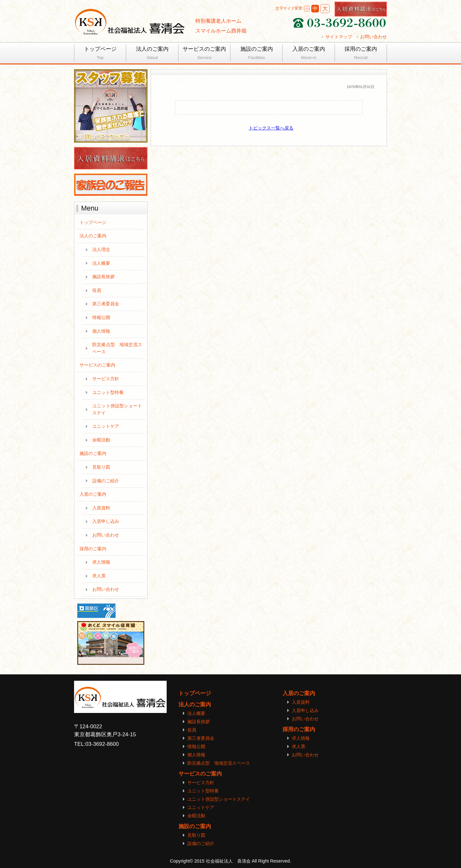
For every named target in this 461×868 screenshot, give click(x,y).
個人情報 (101, 331)
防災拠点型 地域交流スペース (117, 348)
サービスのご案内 (97, 365)
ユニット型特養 (108, 392)
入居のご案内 (93, 494)
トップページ (93, 222)
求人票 (99, 576)
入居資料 (101, 508)
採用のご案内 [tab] (361, 54)
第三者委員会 (106, 304)
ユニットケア (106, 426)
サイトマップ (339, 37)
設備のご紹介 (106, 481)
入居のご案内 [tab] (309, 54)
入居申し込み (106, 521)
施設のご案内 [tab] (257, 54)
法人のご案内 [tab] (152, 54)
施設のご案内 (93, 453)
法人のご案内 (93, 236)
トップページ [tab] (100, 54)
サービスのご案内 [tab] (204, 54)
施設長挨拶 (103, 277)
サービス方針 (106, 379)
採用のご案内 (93, 549)
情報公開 (101, 317)
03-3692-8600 (102, 744)
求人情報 (101, 562)
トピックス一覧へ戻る (271, 128)
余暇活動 (101, 440)
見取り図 (101, 467)
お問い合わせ (374, 37)
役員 (97, 290)
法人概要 (101, 263)
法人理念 (101, 249)
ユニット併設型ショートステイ (117, 409)
